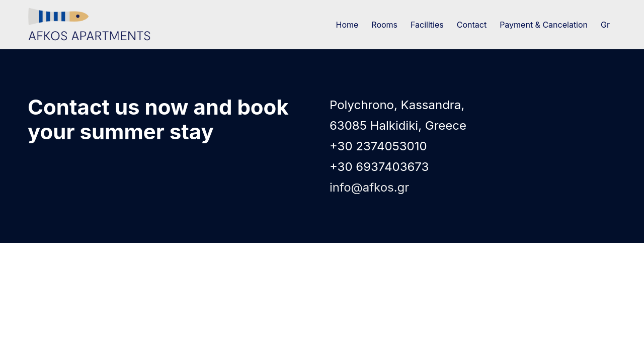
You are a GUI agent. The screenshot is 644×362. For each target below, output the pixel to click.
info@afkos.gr (369, 187)
